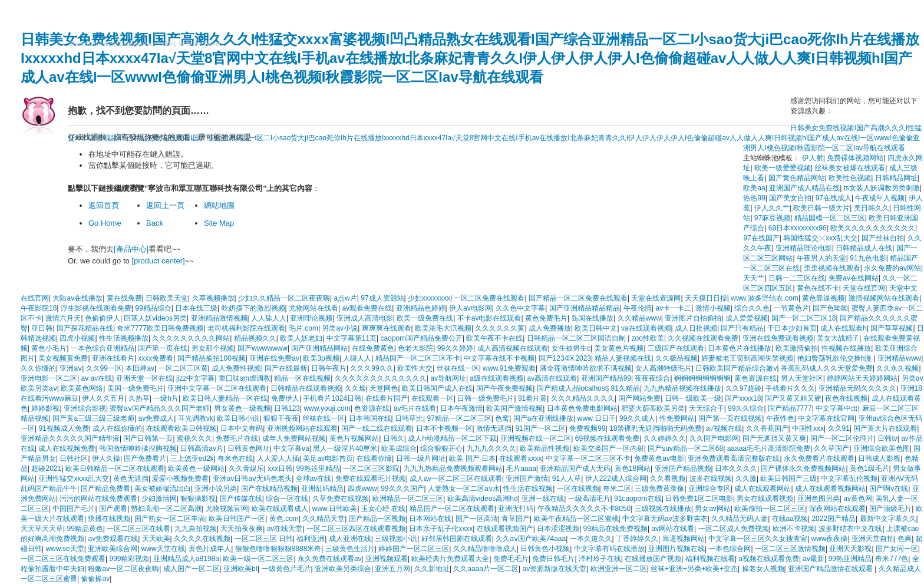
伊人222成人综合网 (616, 479)
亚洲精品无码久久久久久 (857, 388)
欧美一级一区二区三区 (258, 559)
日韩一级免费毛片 (486, 398)
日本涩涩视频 (558, 529)
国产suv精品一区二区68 (685, 448)
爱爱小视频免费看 (180, 479)
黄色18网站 (633, 468)
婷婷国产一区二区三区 (414, 549)
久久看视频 (668, 479)
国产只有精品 (742, 328)
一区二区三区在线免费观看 (63, 559)
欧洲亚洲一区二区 (619, 569)
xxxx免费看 (156, 358)
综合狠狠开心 (441, 448)
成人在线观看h (844, 328)
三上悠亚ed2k (192, 458)
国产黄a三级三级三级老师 (93, 418)
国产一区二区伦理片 (842, 438)
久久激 (746, 479)
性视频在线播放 (846, 348)
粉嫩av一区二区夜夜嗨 (123, 569)
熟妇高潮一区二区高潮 (166, 509)
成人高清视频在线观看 (513, 348)
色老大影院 (415, 348)
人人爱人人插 (278, 458)
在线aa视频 (790, 519)
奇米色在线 (235, 458)
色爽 (905, 539)
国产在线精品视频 (269, 489)
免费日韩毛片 (553, 559)
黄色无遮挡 (131, 479)
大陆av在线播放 (77, 298)
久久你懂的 (38, 368)
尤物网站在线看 (313, 308)
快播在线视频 (109, 519)
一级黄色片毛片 (286, 569)
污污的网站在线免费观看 (98, 499)
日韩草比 (409, 418)
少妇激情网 (159, 499)
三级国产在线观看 (676, 348)
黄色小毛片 (49, 348)
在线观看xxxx (520, 458)
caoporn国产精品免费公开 (422, 338)
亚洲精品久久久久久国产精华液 (70, 438)
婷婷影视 (45, 408)
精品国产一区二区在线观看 (452, 509)
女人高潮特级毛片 (664, 368)
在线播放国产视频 (653, 559)
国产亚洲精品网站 (319, 348)
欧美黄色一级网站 (196, 468)
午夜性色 (780, 418)
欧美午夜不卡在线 (494, 338)
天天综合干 (707, 408)
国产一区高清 (477, 519)
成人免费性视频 (236, 368)
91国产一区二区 (540, 428)
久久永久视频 (897, 368)
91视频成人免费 (63, 428)
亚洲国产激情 (527, 479)
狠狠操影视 (198, 499)
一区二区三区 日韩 (264, 539)
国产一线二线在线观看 (377, 428)
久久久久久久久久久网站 (191, 338)
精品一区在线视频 (302, 378)
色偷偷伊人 (103, 318)
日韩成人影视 (879, 458)
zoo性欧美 (648, 338)
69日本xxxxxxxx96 (798, 228)
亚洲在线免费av (274, 358)
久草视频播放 (213, 298)
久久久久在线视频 (202, 539)
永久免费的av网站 (892, 268)
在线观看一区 (433, 398)
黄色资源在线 (755, 378)
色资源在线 (372, 408)
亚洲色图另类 (819, 499)
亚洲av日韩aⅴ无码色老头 (252, 479)
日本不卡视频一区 (444, 428)
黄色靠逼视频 (823, 298)
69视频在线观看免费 (607, 438)
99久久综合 (746, 408)
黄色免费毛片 (546, 318)
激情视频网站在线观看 (884, 298)
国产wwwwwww (263, 348)
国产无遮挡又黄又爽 (774, 438)
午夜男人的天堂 (821, 258)
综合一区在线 (287, 499)
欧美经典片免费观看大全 (450, 559)
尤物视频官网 (227, 509)
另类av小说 (340, 328)
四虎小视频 (77, 338)
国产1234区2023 (565, 358)
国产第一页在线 (163, 348)
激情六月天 (63, 318)
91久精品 (626, 388)
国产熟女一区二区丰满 (170, 519)
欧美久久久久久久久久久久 (873, 228)
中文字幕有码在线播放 (609, 549)
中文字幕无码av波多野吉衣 (665, 519)
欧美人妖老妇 (301, 338)
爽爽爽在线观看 (387, 328)
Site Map (219, 223)
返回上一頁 (165, 205)
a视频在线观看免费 (769, 559)
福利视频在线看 (710, 559)
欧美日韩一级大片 (821, 208)
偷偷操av (95, 579)
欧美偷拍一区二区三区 (770, 509)
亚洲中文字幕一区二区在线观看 (217, 388)
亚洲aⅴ (71, 368)
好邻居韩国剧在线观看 (457, 539)
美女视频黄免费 (63, 358)
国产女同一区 (897, 549)
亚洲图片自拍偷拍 (693, 318)
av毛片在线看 (415, 408)
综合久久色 (752, 308)
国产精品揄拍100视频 (212, 358)
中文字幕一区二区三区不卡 (588, 458)
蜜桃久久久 (194, 438)
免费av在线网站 (854, 278)
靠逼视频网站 (684, 539)
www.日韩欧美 (335, 509)
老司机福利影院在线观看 (246, 328)
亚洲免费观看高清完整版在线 (734, 458)
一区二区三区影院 (371, 468)
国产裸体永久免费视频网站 (803, 468)
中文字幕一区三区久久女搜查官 (758, 539)
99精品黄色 (85, 529)
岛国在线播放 (592, 318)
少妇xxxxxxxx (429, 298)
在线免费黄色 (373, 348)
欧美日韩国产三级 (788, 479)
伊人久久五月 (103, 398)
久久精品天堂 (324, 519)
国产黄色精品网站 (797, 178)
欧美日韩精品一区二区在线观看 (115, 468)
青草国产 (516, 519)
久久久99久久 (372, 368)
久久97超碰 (743, 388)
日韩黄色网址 (249, 448)
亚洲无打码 (516, 509)
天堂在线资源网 (656, 298)
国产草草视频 (892, 328)
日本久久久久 (736, 468)
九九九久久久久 (491, 448)
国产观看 (113, 509)
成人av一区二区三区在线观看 (456, 479)
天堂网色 (384, 388)
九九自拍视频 (196, 529)
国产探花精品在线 (85, 328)
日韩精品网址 (896, 178)
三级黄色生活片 (350, 549)
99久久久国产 (402, 489)
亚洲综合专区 (709, 489)
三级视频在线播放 (663, 509)
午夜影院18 (39, 308)
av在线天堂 (285, 529)
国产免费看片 (145, 458)
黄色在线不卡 (818, 288)
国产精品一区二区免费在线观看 (578, 298)
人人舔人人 (269, 318)
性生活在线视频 (528, 489)
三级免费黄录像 (659, 489)
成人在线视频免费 (67, 448)
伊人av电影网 (471, 308)
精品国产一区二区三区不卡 (418, 358)
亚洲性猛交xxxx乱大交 (74, 479)
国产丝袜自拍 (883, 238)
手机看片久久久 (790, 388)
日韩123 (287, 408)
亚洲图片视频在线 (676, 549)
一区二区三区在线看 (138, 529)
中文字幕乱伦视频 (849, 479)
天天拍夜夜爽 (242, 529)
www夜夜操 (829, 539)
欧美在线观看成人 (280, 509)
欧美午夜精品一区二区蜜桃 (576, 519)
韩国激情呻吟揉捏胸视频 (138, 448)
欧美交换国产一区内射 (609, 448)
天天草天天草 (42, 529)
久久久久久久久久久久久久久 (381, 378)
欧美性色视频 (850, 178)
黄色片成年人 (210, 549)
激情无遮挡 (494, 428)
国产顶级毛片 (890, 509)
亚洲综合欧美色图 (882, 448)
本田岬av (140, 368)
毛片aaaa (521, 468)
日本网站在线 (430, 519)
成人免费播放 (550, 328)
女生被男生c (571, 348)
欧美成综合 (399, 448)
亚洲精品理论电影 (804, 248)
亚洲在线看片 (113, 358)
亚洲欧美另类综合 (343, 569)
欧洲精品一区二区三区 (408, 499)
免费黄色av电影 (659, 458)
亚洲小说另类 (216, 489)
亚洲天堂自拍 (873, 539)
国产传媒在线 (241, 499)
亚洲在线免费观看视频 (778, 338)
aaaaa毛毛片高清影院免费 (769, 448)
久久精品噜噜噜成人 (485, 549)
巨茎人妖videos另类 (155, 318)
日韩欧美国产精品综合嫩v (736, 368)
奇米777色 (892, 559)
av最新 (814, 559)
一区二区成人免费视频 (734, 529)
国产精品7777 (790, 408)
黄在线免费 (124, 298)
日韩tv (887, 438)
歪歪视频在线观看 (832, 268)
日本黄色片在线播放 (740, 348)
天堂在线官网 (864, 288)
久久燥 (355, 388)
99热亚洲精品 (849, 559)
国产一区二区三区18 (803, 318)
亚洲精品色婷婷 (421, 308)
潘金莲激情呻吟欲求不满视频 (586, 368)
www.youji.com (327, 408)
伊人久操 (106, 458)
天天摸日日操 (706, 298)
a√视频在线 (724, 428)
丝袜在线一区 (458, 368)
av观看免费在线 (367, 308)
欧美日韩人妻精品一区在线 (225, 398)
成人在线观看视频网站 (830, 489)
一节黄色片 (791, 308)
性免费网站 (677, 418)
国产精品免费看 (105, 489)
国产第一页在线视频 (730, 418)
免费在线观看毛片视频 (371, 479)
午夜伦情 (638, 308)
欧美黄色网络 (82, 388)
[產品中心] (131, 249)
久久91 (839, 428)
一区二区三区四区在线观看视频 (356, 529)
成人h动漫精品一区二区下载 (452, 438)
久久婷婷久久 (665, 438)
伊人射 (813, 158)
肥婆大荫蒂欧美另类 (653, 408)
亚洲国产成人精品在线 (804, 188)
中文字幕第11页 (352, 338)
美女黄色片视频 (619, 348)
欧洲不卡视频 (794, 529)
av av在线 (96, 378)
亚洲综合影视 (85, 408)
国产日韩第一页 (148, 438)
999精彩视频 (129, 559)
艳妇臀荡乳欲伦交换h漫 (836, 358)
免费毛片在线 (237, 438)
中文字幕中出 (837, 408)
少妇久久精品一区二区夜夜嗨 (284, 298)
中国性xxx (808, 428)
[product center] (158, 261)
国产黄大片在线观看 (885, 428)
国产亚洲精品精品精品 (585, 308)
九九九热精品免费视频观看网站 (453, 468)
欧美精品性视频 (544, 448)
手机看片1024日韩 (332, 398)
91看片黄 (532, 398)
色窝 (502, 418)
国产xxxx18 (743, 398)
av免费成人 (156, 418)
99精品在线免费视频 (616, 529)
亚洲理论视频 (311, 318)
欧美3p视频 (321, 358)
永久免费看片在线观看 (819, 458)
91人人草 (567, 479)
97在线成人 (834, 198)
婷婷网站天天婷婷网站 (862, 378)
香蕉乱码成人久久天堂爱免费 (827, 368)
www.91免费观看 (509, 368)
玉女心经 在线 (383, 509)
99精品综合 (153, 308)
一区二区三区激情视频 (790, 549)
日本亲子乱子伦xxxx (441, 529)
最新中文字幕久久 (888, 519)
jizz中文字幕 (195, 378)
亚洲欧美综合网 (113, 549)
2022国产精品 (834, 519)
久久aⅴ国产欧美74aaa (531, 539)
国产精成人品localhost (572, 388)
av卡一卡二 (674, 308)
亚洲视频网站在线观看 (302, 428)
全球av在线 (314, 479)
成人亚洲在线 (350, 539)
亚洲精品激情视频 (219, 318)
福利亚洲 (311, 539)
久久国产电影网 (714, 438)
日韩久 (394, 438)
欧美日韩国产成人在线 (437, 388)
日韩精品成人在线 (864, 248)
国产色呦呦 (830, 308)
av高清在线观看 (552, 378)
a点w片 (345, 298)
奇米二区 (617, 489)
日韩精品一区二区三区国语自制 (577, 338)
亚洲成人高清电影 (365, 318)
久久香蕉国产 (767, 428)
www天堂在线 (163, 549)
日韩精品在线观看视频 (306, 388)
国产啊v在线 (889, 489)
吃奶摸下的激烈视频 (253, 308)
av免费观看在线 (113, 539)
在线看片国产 (387, 398)
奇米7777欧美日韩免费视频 (160, 328)
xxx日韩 (280, 468)
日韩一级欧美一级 (693, 398)
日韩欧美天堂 (167, 298)
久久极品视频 (676, 358)
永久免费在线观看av (330, 559)
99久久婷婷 (455, 348)
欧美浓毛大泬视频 (443, 328)
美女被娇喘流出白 (163, 489)
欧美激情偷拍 (797, 348)
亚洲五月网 (392, 569)
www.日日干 (597, 418)
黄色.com (284, 519)
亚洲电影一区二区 (49, 378)
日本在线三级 (196, 308)
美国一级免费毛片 (136, 388)
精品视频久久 (255, 338)
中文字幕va (291, 448)
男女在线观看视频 (765, 499)
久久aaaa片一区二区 (486, 569)
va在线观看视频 (646, 328)
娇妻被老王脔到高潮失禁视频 (747, 358)
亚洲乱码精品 (322, 489)
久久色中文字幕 (520, 308)
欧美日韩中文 (596, 328)
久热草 (139, 398)
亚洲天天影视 (850, 549)
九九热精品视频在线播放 (682, 388)
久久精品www (639, 318)
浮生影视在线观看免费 (96, 308)
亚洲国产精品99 (606, 378)
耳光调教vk (196, 418)
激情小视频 (713, 308)
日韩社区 (74, 458)
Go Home (105, 223)
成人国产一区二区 (192, 569)
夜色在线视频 (846, 398)
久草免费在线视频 (341, 499)
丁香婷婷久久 (637, 539)
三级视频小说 (396, 539)
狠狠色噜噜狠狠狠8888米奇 (278, 549)
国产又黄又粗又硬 (793, 398)
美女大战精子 (838, 338)
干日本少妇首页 (792, 328)
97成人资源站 (382, 298)
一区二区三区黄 (183, 368)
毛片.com (303, 328)
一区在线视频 (578, 489)
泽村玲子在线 (600, 559)
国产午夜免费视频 (504, 388)
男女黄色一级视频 (242, 408)
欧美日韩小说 (238, 418)
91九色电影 (868, 258)
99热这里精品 (317, 468)
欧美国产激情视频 (514, 408)
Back (155, 223)
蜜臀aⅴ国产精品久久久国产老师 (160, 408)
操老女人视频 (763, 569)
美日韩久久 (872, 208)
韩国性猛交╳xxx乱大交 (820, 238)
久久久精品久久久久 (583, 398)
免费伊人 (285, 398)
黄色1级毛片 (869, 468)
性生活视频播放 (124, 338)
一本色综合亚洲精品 (103, 348)
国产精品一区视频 (377, 519)
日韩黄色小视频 (545, 549)
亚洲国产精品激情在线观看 (831, 569)
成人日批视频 (696, 328)
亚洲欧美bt (240, 569)
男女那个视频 (213, 348)
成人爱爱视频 (747, 318)
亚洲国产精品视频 (683, 468)
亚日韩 (42, 328)
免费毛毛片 (511, 559)
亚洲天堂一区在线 (144, 378)
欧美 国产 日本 (472, 458)
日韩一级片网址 (421, 458)
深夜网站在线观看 (837, 509)
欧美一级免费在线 (425, 318)
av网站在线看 (673, 529)
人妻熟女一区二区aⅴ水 (464, 489)
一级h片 (166, 398)
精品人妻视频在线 (623, 358)
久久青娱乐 (246, 468)
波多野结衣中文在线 (850, 529)
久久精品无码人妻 (740, 519)
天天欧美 (156, 539)
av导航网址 (448, 378)
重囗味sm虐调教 (245, 378)
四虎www (362, 489)
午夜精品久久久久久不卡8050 (584, 509)
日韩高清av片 (202, 448)
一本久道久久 (591, 539)
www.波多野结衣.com (765, 298)
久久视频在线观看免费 (703, 338)
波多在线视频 (711, 479)
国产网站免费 (639, 398)
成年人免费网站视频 (294, 438)
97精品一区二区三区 (459, 418)
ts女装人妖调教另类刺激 (882, 188)
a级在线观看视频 (496, 378)
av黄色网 (858, 499)
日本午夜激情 (461, 408)
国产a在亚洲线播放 (544, 418)
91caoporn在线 (638, 499)
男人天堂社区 (802, 378)
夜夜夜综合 (652, 378)
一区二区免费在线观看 (489, 298)
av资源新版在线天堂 (554, 569)
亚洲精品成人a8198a (186, 559)
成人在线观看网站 (763, 489)
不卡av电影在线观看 (489, 318)
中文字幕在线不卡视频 (499, 358)
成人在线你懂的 (117, 428)
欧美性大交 (415, 368)
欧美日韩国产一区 (237, 519)
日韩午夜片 (329, 368)
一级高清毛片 (589, 499)
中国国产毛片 (74, 509)
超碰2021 (46, 468)
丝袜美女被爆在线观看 (850, 168)
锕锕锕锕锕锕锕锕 (702, 378)
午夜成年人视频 (880, 198)
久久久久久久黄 (500, 328)
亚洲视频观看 (387, 559)
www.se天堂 (65, 549)
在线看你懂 (374, 458)
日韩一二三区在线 (797, 278)
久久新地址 (432, 569)
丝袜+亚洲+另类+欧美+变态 (694, 569)
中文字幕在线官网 (826, 418)
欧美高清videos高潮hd (483, 499)
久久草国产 (831, 448)
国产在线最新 (286, 368)
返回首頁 (104, 205)
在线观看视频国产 (505, 529)
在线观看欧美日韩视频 (181, 428)
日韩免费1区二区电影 (699, 499)
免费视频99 (587, 428)
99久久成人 (637, 418)
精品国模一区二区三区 (830, 218)
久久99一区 (104, 368)
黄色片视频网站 (354, 438)
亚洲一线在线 (543, 499)
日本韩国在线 (370, 418)
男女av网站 (713, 509)
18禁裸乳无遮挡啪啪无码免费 (656, 428)
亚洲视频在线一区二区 (536, 438)
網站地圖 (219, 205)
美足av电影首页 (328, 458)
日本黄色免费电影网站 (582, 408)
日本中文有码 (242, 428)
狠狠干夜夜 (281, 418)
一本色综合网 (730, 549)
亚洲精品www (899, 358)
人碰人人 (357, 358)
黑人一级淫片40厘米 (345, 448)
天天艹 (754, 278)
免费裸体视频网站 (855, 158)
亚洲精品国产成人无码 (575, 468)
